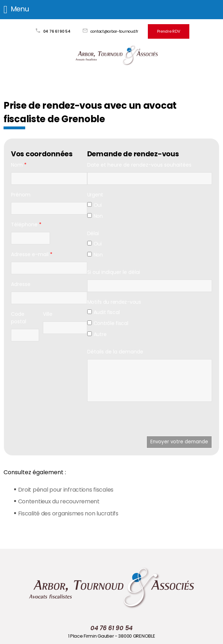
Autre (97, 334)
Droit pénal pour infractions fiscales (66, 489)
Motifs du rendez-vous (114, 301)
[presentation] (141, 421)
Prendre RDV (169, 31)
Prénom (21, 194)
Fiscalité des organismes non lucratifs (69, 513)
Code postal (19, 317)
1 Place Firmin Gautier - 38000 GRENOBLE (112, 636)
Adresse (21, 283)
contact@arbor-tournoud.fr (116, 31)
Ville (48, 313)
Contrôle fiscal (108, 323)
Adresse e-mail (32, 254)
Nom (19, 164)
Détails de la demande (115, 351)
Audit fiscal (104, 312)
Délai (93, 233)
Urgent (95, 194)
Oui (94, 204)
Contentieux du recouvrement (59, 501)
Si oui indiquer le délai (114, 271)
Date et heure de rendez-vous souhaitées (139, 164)
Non (95, 215)
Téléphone (26, 224)
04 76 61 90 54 (58, 31)
